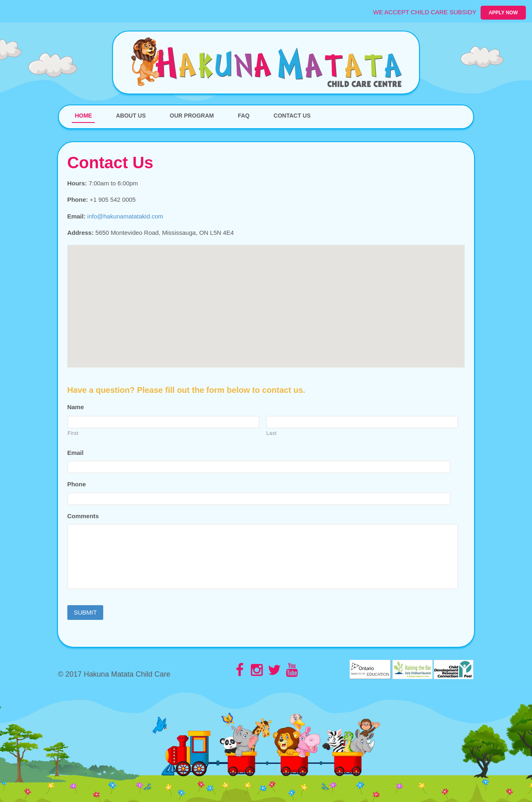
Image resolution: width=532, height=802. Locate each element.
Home (83, 116)
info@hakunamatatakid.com (125, 216)
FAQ (244, 116)
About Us (131, 116)
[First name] (163, 422)
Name (76, 407)
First (73, 433)
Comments (83, 516)
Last (272, 433)
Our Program (192, 116)
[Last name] (362, 422)
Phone (77, 484)
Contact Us (292, 116)
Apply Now (503, 13)
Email (75, 453)
